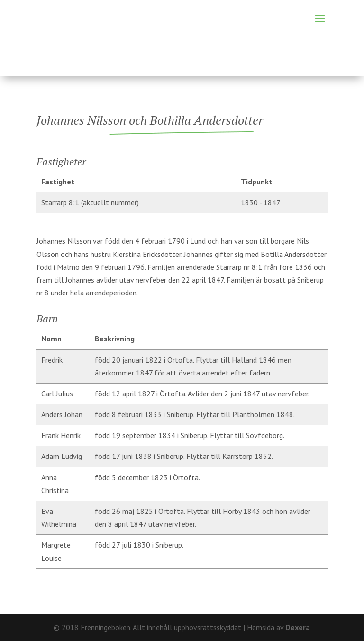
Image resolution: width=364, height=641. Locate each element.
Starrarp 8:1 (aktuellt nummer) (90, 202)
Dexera (298, 627)
